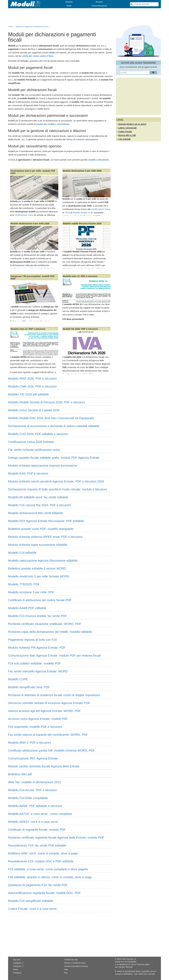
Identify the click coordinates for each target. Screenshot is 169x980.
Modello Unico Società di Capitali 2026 (34, 410)
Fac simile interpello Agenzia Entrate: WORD (38, 671)
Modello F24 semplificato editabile (31, 901)
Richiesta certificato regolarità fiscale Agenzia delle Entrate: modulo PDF (56, 838)
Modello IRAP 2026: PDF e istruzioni (32, 379)
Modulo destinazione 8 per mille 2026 (30, 224)
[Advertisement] (84, 16)
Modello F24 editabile (22, 553)
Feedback (17, 973)
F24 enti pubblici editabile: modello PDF (34, 663)
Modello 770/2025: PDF (24, 584)
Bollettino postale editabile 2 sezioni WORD (37, 568)
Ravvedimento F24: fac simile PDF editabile (37, 845)
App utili (17, 960)
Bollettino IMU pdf (20, 774)
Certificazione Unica (24, 215)
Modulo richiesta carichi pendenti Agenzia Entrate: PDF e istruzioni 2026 (56, 481)
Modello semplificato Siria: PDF (29, 687)
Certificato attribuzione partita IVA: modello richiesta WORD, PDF (51, 750)
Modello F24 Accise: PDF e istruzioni (33, 790)
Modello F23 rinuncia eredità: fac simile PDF (37, 616)
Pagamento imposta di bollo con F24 (32, 640)
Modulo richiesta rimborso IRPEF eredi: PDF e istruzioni (45, 537)
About (16, 970)
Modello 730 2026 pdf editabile (28, 394)
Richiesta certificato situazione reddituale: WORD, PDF (45, 624)
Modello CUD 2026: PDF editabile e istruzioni (38, 434)
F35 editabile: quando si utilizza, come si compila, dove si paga (50, 877)
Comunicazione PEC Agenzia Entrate (33, 758)
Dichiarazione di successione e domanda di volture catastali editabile (54, 426)
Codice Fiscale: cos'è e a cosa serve (32, 909)
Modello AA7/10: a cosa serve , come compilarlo (40, 814)
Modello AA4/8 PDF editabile (27, 608)
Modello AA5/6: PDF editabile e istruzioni (35, 806)
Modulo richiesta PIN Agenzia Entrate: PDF (37, 648)
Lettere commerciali (127, 128)
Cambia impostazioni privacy (76, 966)
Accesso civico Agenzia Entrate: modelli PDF (38, 719)
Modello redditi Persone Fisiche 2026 (82, 224)
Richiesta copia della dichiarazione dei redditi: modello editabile (50, 632)
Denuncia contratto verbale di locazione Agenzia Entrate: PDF (49, 703)
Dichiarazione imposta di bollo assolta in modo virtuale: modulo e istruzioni (57, 489)
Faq (66, 973)
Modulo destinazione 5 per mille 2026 (82, 171)
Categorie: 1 (18, 963)
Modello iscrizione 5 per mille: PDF (31, 592)
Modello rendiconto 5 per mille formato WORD (39, 576)
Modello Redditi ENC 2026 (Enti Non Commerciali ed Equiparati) (51, 418)
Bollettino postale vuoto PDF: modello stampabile (41, 529)
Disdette (69, 2)
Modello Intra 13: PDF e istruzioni (28, 329)
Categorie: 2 (18, 966)
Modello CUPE (18, 679)
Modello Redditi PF (81, 213)
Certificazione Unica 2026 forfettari (31, 442)
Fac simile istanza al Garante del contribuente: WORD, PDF (48, 735)
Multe (69, 6)
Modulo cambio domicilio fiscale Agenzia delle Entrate (44, 766)
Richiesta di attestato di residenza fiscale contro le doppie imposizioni (54, 695)
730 (66, 213)
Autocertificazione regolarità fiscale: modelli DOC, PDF (44, 893)
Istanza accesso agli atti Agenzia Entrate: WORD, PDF (44, 711)
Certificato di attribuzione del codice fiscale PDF (40, 600)
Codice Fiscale (125, 132)
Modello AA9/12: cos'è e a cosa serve (33, 822)
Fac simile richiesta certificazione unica (34, 450)
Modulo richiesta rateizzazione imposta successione (43, 466)
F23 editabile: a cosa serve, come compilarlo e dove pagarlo (48, 869)
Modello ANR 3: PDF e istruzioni (30, 743)
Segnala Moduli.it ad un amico (132, 124)
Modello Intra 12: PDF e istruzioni (80, 276)
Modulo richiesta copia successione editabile (38, 545)
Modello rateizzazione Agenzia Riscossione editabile (43, 561)
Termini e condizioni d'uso (75, 963)
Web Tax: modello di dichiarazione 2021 (35, 782)
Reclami (99, 2)
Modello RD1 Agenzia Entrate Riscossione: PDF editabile (46, 521)
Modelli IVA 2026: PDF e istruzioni (80, 329)
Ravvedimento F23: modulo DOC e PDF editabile (41, 861)
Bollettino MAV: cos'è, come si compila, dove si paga (43, 853)
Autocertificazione (99, 6)
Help (66, 970)
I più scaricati (124, 139)
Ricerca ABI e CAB (127, 135)
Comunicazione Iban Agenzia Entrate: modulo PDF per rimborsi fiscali (54, 656)
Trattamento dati (71, 960)
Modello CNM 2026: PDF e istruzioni (32, 386)
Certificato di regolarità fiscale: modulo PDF (37, 830)
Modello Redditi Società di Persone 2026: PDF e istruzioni (47, 402)
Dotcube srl (131, 959)
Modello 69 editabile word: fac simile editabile (38, 497)
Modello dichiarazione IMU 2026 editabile (36, 513)
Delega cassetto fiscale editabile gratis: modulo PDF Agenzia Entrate (54, 458)
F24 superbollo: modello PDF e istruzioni (35, 727)
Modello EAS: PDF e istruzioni (28, 473)
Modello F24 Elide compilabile (28, 798)
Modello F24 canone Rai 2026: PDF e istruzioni (39, 505)
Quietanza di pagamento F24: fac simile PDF (38, 885)
